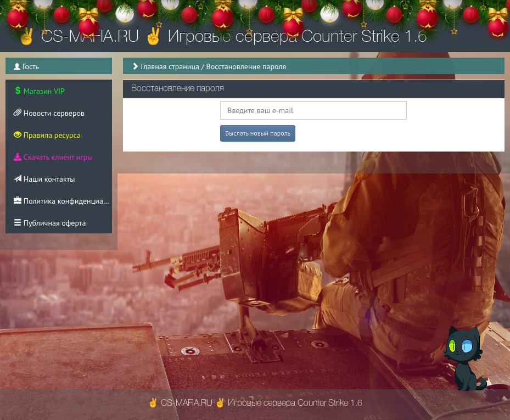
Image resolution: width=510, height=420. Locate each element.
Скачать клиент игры (53, 157)
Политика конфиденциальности (63, 201)
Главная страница (170, 66)
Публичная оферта (50, 223)
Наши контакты (44, 179)
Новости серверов (49, 113)
